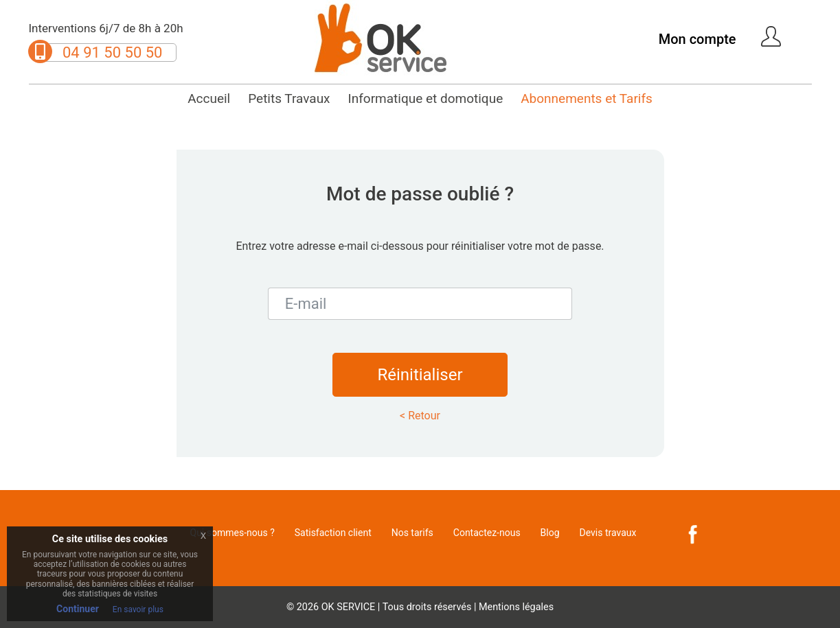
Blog (550, 533)
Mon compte (697, 39)
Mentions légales (516, 607)
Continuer (78, 609)
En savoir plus (138, 609)
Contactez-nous (487, 533)
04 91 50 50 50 (112, 53)
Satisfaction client (333, 533)
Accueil (209, 98)
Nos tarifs (412, 533)
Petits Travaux (289, 98)
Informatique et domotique (426, 98)
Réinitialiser (420, 375)
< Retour (420, 416)
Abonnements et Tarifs (587, 98)
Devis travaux (608, 533)
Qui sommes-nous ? (232, 533)
